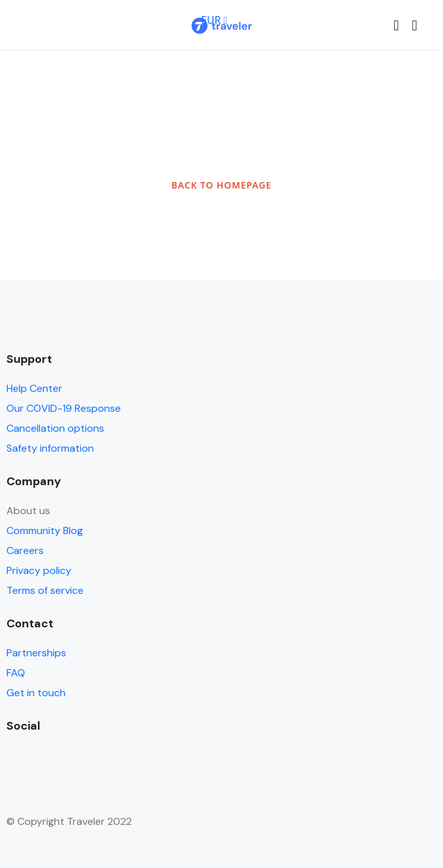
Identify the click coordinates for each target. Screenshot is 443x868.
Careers (25, 550)
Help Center (34, 388)
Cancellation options (55, 428)
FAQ (16, 673)
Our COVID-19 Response (64, 408)
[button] (396, 25)
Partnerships (36, 653)
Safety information (50, 448)
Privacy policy (39, 570)
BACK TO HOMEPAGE (222, 185)
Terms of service (45, 590)
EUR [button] (214, 20)
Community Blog (45, 531)
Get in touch (36, 693)
